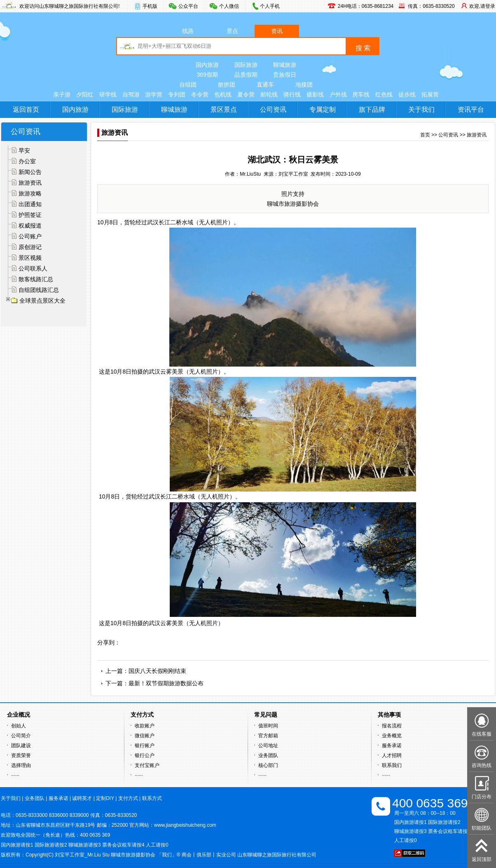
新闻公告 (30, 172)
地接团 (304, 85)
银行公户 (145, 755)
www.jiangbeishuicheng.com (185, 825)
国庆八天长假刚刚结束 (157, 671)
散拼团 (227, 85)
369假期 (207, 75)
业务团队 (268, 755)
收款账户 (145, 726)
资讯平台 (471, 109)
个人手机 (270, 6)
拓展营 (430, 94)
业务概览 (392, 736)
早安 (24, 151)
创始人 (19, 726)
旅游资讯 (30, 183)
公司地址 (268, 746)
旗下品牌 (372, 109)
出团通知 (30, 204)
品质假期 (246, 75)
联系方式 (152, 798)
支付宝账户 (147, 765)
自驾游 (131, 94)
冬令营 (200, 94)
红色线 (384, 94)
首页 (425, 135)
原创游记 (30, 247)
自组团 (188, 85)
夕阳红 (85, 94)
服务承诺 (392, 746)
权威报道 (30, 226)
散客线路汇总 (36, 279)
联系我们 (392, 765)
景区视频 (30, 258)
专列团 (177, 94)
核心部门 (268, 765)
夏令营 (246, 94)
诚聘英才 (82, 798)
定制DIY (105, 798)
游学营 (154, 94)
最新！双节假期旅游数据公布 (166, 683)
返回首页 (26, 109)
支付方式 (128, 798)
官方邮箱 (268, 736)
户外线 (338, 94)
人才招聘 (392, 755)
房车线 (361, 94)
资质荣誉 (21, 755)
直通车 (265, 85)
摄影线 (315, 94)
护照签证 (30, 215)
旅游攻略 (30, 193)
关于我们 (421, 109)
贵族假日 (285, 75)
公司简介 (21, 736)
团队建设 (21, 746)
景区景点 (224, 109)
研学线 (108, 94)
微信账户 (145, 736)
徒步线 (407, 94)
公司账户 (30, 236)
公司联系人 (33, 268)
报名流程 (392, 726)
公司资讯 (273, 109)
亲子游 (62, 94)
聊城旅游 (285, 65)
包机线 (223, 94)
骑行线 (292, 94)
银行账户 (145, 746)
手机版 (150, 6)
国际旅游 (246, 65)
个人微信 (229, 6)
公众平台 (188, 6)
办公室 (27, 161)
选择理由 (21, 765)
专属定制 (323, 109)
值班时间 (268, 726)
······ (15, 775)
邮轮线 (269, 94)
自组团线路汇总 (39, 290)
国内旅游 (207, 65)
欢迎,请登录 (482, 6)
